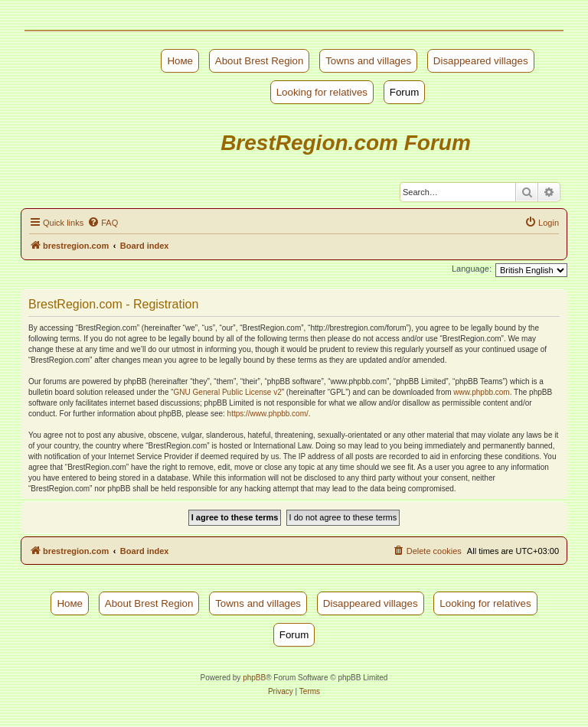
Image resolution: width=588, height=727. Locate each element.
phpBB (254, 678)
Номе (180, 61)
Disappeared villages (481, 61)
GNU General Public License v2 (228, 392)
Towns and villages (368, 61)
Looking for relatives (322, 92)
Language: (472, 269)
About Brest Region (260, 61)
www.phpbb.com (481, 392)
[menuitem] (103, 223)
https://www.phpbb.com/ (268, 414)
